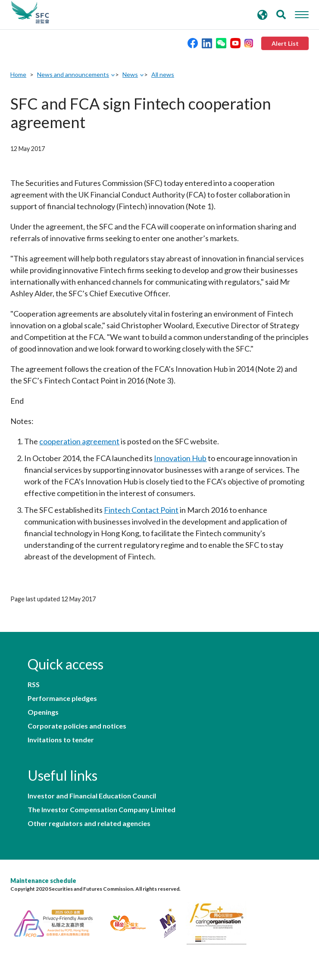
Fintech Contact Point (141, 510)
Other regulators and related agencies (89, 823)
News (130, 74)
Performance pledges (62, 698)
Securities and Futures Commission (30, 13)
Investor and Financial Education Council (92, 796)
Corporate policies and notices (77, 726)
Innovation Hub (180, 458)
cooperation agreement (79, 441)
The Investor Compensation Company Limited (102, 810)
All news (163, 74)
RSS (34, 685)
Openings (43, 712)
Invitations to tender (61, 740)
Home (18, 74)
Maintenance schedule (43, 881)
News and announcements (73, 74)
